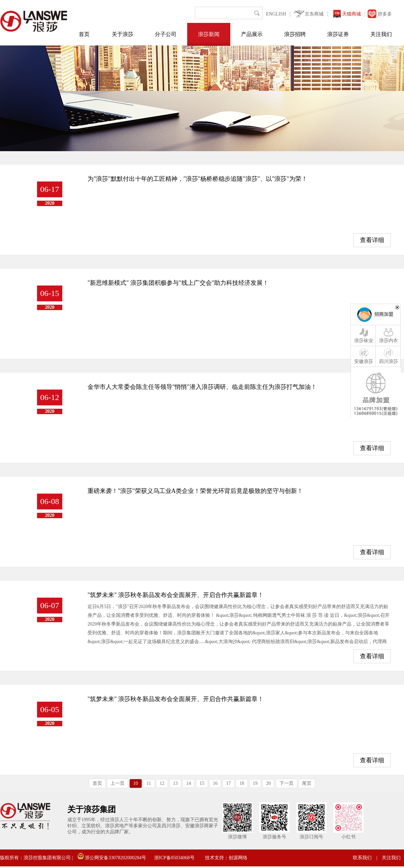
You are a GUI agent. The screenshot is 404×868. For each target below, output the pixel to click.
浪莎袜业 (364, 335)
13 (175, 783)
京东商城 (314, 14)
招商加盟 (384, 314)
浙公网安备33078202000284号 (112, 858)
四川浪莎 (389, 356)
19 (255, 783)
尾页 (307, 783)
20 (268, 783)
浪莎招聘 (295, 34)
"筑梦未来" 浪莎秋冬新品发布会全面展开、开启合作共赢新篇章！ (176, 595)
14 (189, 783)
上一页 (117, 783)
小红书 (348, 837)
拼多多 (385, 14)
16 (215, 783)
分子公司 (166, 34)
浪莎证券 (338, 34)
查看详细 (372, 240)
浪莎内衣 (389, 335)
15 (202, 783)
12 (162, 783)
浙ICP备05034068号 (174, 858)
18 (242, 783)
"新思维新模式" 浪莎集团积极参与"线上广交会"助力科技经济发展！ (178, 283)
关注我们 (381, 34)
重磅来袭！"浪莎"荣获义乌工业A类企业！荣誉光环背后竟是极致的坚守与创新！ (195, 491)
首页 (84, 34)
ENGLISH (276, 14)
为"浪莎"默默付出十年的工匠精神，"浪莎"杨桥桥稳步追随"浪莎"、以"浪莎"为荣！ (197, 179)
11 (149, 783)
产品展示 (252, 34)
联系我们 (362, 858)
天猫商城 (351, 14)
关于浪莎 (123, 34)
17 (229, 783)
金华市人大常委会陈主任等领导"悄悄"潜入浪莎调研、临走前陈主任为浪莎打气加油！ (202, 387)
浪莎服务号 (274, 837)
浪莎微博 (237, 837)
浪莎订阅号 (311, 837)
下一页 (287, 783)
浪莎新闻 (209, 34)
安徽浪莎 (364, 356)
